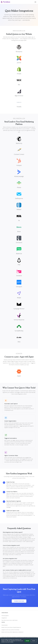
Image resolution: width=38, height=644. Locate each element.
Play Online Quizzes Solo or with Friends (9, 620)
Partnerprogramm (5, 616)
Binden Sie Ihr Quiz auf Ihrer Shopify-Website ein (11, 627)
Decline (34, 641)
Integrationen (4, 618)
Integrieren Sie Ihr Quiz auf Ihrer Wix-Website (10, 630)
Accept (27, 641)
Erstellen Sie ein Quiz (19, 601)
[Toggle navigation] (35, 2)
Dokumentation (5, 625)
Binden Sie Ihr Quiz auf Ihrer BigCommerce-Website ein (12, 632)
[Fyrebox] (6, 2)
